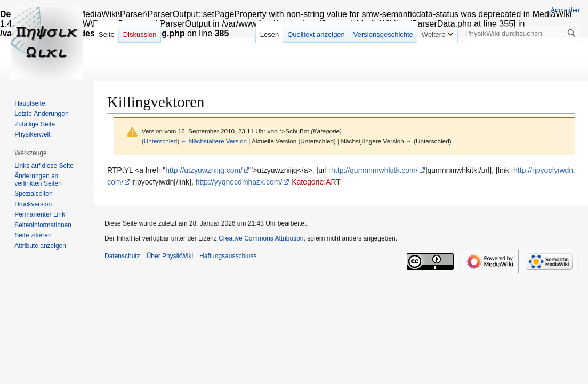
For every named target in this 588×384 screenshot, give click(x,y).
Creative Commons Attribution (261, 238)
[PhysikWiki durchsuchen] (521, 33)
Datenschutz (122, 256)
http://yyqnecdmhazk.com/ (239, 182)
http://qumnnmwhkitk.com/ (374, 170)
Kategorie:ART (316, 182)
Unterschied (161, 141)
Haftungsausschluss (228, 256)
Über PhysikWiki (170, 256)
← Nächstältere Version (214, 141)
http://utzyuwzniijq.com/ (204, 170)
